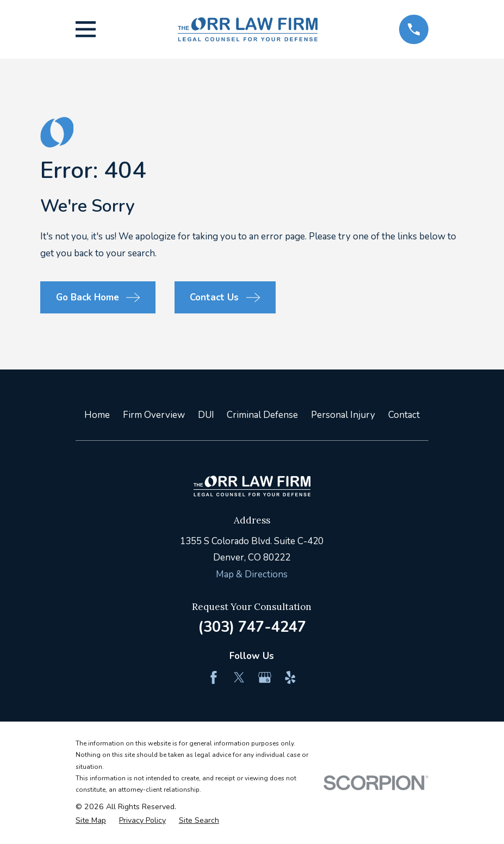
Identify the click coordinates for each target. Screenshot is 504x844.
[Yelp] (290, 677)
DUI (206, 415)
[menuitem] (91, 821)
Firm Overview (154, 415)
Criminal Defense (262, 415)
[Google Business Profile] (265, 677)
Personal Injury (343, 415)
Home (97, 415)
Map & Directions (252, 574)
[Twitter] (239, 677)
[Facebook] (214, 677)
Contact (404, 415)
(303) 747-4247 (252, 627)
